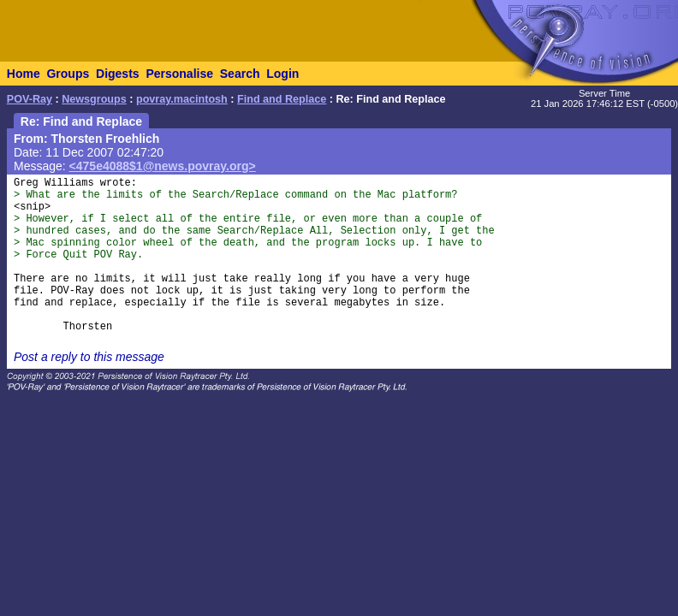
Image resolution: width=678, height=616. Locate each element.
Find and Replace (282, 99)
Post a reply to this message (89, 357)
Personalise (179, 74)
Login (282, 74)
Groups (68, 74)
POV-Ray (30, 99)
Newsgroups (94, 99)
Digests (118, 74)
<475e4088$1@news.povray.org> (163, 166)
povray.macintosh (182, 99)
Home (24, 74)
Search (240, 74)
